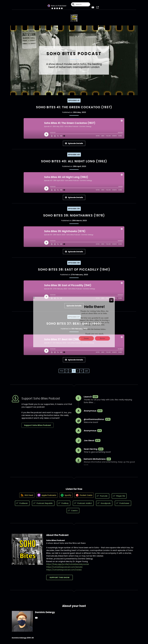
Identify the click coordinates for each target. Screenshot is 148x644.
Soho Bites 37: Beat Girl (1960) (74, 325)
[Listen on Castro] (73, 512)
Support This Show (60, 579)
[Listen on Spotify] (66, 497)
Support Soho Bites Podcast (38, 427)
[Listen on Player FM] (121, 497)
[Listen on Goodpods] (104, 505)
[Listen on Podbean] (22, 505)
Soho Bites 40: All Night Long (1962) (74, 163)
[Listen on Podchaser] (123, 505)
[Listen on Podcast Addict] (83, 505)
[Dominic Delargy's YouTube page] (36, 619)
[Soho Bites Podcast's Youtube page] (93, 8)
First (62, 372)
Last (86, 372)
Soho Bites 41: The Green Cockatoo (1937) (74, 109)
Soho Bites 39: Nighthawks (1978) (74, 217)
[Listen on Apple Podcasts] (46, 497)
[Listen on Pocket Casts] (85, 497)
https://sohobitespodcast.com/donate (64, 568)
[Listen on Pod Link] (104, 497)
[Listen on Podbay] (64, 505)
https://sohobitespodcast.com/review (64, 571)
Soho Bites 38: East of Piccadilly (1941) (74, 271)
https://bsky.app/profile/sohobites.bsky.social (67, 566)
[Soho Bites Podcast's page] (97, 8)
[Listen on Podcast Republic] (43, 505)
